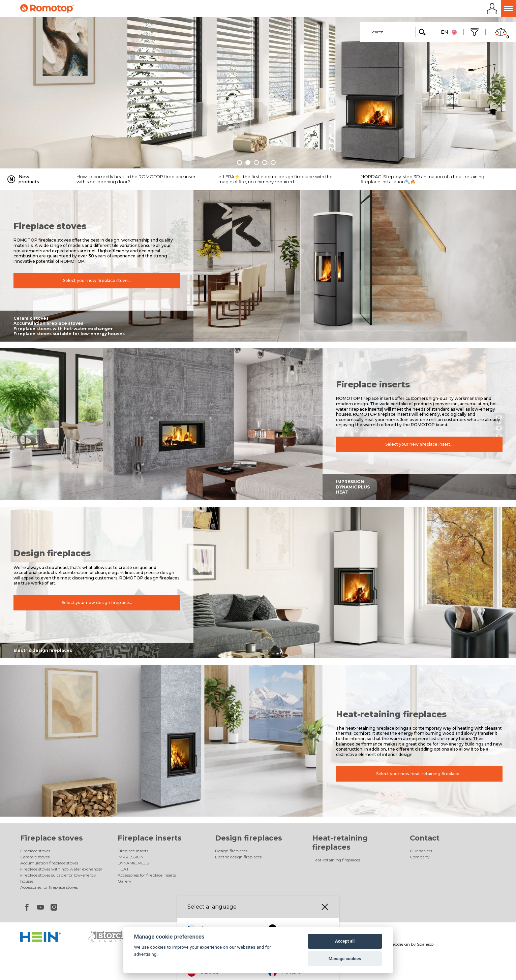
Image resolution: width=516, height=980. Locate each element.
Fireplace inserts (150, 838)
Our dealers (421, 851)
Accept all (345, 941)
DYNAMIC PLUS (353, 487)
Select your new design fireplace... (97, 603)
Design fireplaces (249, 838)
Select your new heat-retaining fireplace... (419, 774)
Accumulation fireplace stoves (48, 323)
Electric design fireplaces (43, 650)
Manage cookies (345, 959)
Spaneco (425, 944)
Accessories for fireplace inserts (147, 875)
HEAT (342, 492)
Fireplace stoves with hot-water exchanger (63, 329)
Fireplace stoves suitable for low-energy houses (69, 334)
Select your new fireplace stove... (97, 281)
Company (420, 857)
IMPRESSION (350, 482)
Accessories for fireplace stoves (49, 887)
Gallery (125, 881)
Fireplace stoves (52, 838)
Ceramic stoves (31, 318)
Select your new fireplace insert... (419, 445)
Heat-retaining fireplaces (336, 860)
